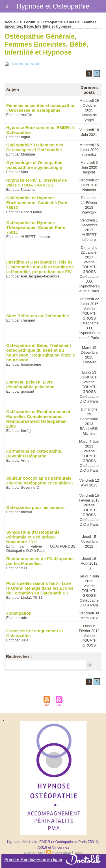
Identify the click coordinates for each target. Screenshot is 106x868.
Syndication (61, 853)
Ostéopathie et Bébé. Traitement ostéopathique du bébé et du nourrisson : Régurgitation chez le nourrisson (41, 353)
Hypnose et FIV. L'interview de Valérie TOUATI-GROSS (37, 183)
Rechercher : (19, 656)
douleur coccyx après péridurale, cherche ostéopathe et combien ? (40, 480)
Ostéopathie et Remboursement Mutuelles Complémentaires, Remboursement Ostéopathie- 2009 (38, 419)
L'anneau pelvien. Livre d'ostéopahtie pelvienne (30, 384)
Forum (29, 22)
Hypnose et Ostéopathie (53, 6)
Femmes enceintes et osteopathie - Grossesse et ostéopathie (40, 108)
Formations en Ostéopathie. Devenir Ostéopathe (34, 453)
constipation (19, 613)
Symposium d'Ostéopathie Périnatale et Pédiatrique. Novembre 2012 (33, 537)
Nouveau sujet (23, 64)
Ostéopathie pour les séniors (35, 507)
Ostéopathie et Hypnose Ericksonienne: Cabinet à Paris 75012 (37, 203)
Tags (78, 853)
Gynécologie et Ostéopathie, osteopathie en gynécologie (35, 165)
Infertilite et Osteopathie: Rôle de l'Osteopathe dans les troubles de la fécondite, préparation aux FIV (40, 267)
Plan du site (34, 853)
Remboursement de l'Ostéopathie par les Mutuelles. (40, 561)
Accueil (11, 22)
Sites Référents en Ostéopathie (38, 316)
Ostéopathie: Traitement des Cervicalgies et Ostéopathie (35, 147)
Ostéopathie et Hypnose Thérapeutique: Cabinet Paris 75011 (36, 227)
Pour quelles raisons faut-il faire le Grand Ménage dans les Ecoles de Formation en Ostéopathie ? (40, 588)
